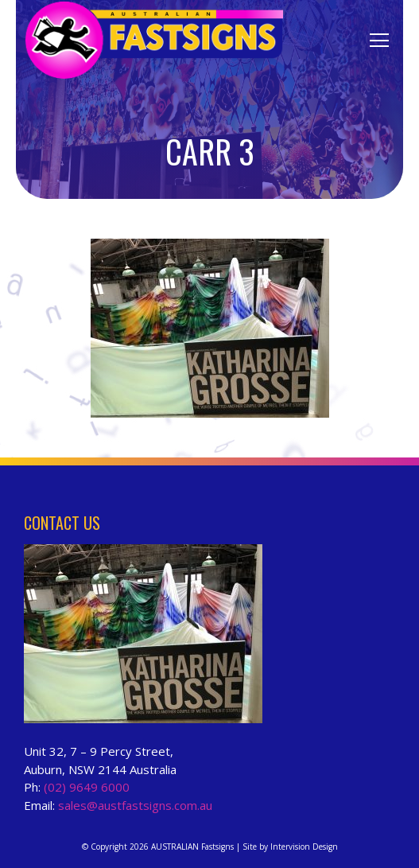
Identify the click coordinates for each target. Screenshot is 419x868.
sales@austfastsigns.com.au (135, 805)
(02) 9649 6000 (87, 787)
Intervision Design (304, 847)
